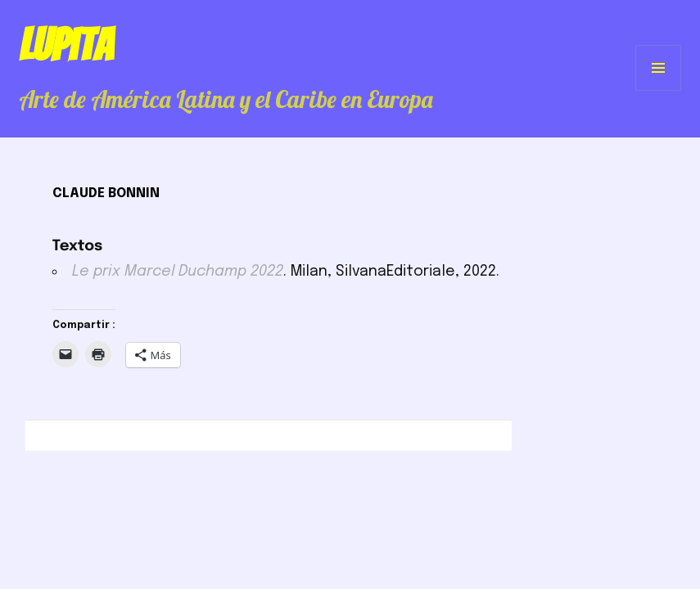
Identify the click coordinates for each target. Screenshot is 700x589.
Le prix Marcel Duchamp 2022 (178, 272)
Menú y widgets (659, 90)
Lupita (66, 45)
